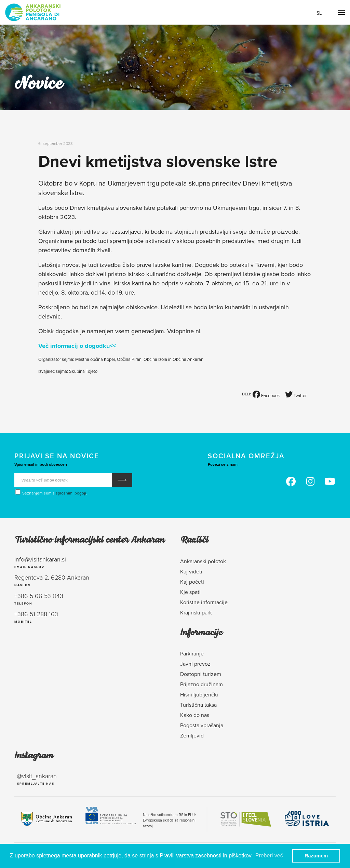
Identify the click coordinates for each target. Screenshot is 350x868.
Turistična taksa (198, 705)
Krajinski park (196, 612)
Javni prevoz (195, 664)
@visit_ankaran (37, 776)
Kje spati (190, 592)
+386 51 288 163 (36, 614)
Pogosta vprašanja (202, 725)
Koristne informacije (204, 602)
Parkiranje (192, 653)
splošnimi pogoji (71, 493)
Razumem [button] (316, 856)
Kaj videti (191, 571)
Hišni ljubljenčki (199, 694)
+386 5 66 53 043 (39, 596)
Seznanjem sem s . (51, 493)
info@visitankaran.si (40, 559)
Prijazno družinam (201, 684)
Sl (319, 13)
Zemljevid (192, 735)
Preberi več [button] (269, 856)
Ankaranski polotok (203, 561)
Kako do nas (195, 715)
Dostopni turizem (201, 674)
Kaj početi (192, 582)
